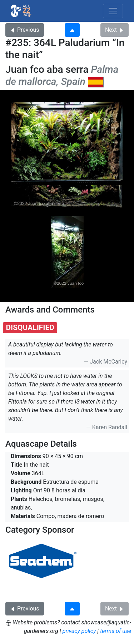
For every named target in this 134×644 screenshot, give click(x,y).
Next (115, 30)
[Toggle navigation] (113, 11)
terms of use (116, 631)
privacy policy (79, 631)
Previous (25, 30)
